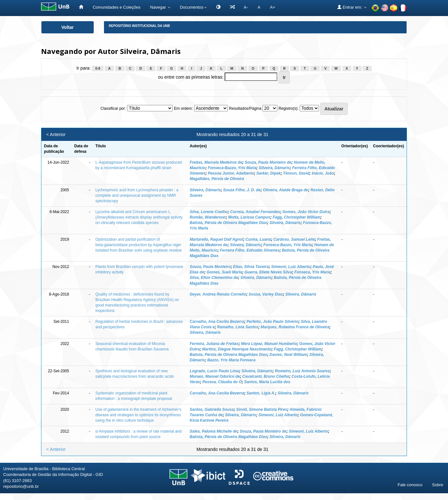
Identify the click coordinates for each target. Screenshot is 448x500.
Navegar (160, 7)
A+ (272, 7)
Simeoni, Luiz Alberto (291, 267)
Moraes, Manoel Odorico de (215, 376)
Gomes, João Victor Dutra (306, 212)
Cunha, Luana (258, 239)
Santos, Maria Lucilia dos (267, 382)
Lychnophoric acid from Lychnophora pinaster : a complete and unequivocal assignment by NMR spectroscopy (137, 195)
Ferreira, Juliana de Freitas (214, 344)
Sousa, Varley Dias (266, 294)
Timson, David (296, 173)
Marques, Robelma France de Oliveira (295, 327)
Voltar (68, 27)
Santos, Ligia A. (261, 393)
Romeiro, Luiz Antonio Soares (302, 371)
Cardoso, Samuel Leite (294, 239)
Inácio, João (323, 173)
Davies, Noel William (288, 355)
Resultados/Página (245, 108)
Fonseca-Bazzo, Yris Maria (232, 168)
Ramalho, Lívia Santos (238, 327)
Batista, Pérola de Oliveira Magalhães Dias (228, 223)
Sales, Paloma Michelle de (214, 431)
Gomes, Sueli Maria (224, 272)
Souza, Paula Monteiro (210, 267)
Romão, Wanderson (208, 217)
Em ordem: (183, 108)
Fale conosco (410, 485)
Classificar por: (113, 108)
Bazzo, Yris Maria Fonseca (232, 360)
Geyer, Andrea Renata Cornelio (218, 294)
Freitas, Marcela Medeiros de (216, 162)
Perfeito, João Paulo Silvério (272, 322)
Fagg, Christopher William (297, 217)
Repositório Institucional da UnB (139, 26)
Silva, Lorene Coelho (209, 212)
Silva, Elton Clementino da (214, 278)
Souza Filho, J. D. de (242, 190)
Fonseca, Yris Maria (312, 272)
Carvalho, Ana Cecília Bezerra (217, 322)
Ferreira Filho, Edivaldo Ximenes (250, 250)
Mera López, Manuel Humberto (269, 344)
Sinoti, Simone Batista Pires (262, 409)
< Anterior (56, 134)
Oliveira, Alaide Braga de (285, 190)
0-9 (98, 68)
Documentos (193, 7)
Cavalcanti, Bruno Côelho (266, 376)
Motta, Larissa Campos (249, 217)
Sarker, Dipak (269, 173)
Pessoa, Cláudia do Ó (222, 382)
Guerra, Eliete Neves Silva (268, 272)
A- (246, 7)
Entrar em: (352, 7)
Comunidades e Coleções (117, 7)
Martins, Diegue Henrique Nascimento (237, 349)
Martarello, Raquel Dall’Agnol (216, 239)
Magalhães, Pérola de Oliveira (217, 179)
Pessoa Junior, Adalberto (231, 173)
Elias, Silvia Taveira (251, 267)
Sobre (438, 485)
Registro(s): (289, 108)
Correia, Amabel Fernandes (255, 212)
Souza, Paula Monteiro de (268, 162)
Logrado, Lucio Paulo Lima (214, 371)
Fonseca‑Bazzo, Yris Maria (287, 245)
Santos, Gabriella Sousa (212, 409)
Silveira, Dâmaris (274, 168)
